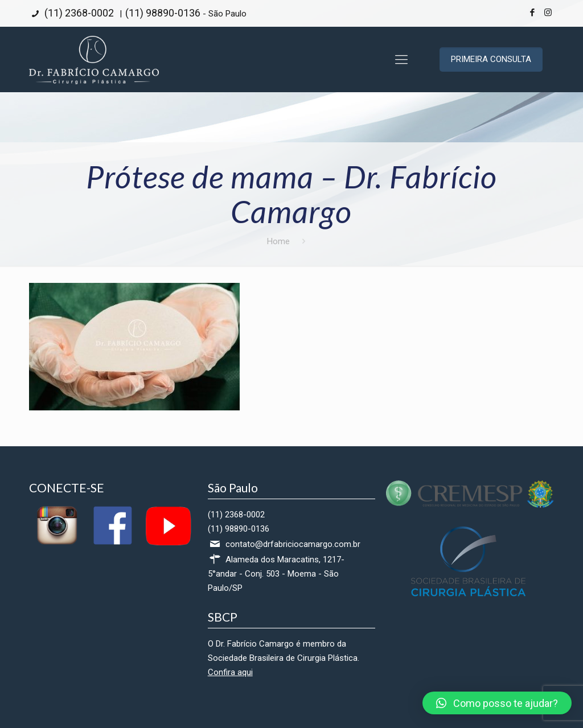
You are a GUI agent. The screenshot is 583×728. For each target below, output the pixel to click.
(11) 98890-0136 (163, 13)
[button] (497, 703)
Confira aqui (230, 672)
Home (278, 241)
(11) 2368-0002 (78, 13)
